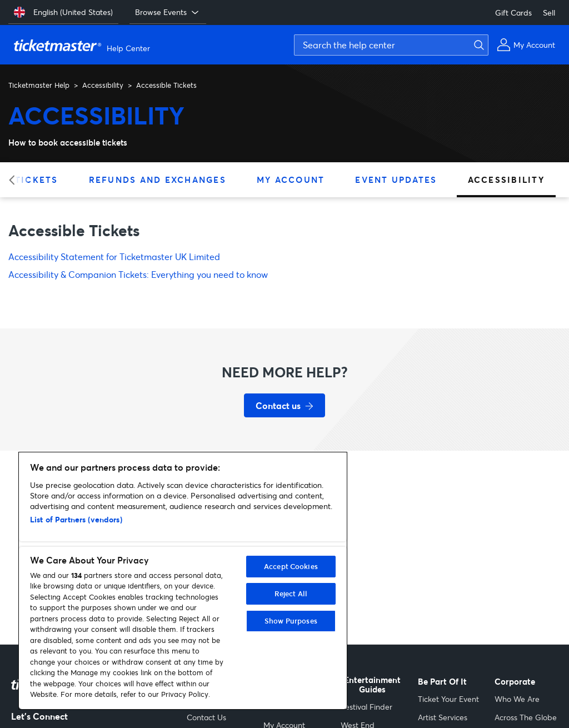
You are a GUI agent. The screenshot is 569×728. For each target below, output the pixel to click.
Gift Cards (513, 13)
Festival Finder (366, 707)
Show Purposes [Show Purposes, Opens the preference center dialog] (291, 621)
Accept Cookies (291, 566)
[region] (183, 581)
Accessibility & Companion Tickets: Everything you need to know (138, 274)
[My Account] (526, 45)
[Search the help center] (391, 45)
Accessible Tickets (166, 85)
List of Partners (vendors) (76, 519)
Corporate (515, 682)
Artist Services (443, 717)
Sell (549, 13)
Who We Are (517, 699)
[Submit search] (477, 45)
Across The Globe (526, 717)
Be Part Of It (442, 682)
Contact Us (206, 717)
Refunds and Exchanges (158, 179)
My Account (291, 179)
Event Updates (396, 179)
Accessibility (103, 85)
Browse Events (168, 12)
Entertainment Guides (372, 685)
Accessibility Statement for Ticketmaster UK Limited (114, 256)
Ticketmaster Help (39, 85)
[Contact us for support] (284, 405)
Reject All (291, 594)
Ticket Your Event (448, 699)
